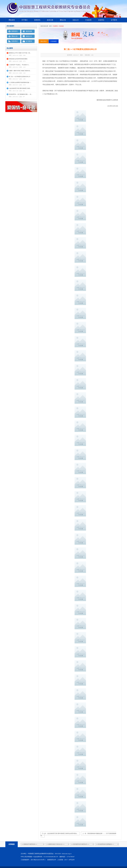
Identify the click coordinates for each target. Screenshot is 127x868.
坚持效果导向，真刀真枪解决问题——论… (21, 94)
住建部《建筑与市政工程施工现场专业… (20, 71)
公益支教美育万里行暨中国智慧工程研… (20, 88)
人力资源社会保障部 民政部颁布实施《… (20, 82)
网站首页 (12, 20)
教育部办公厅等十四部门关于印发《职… (20, 53)
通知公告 (63, 20)
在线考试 (101, 20)
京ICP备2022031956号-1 (38, 860)
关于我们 (25, 20)
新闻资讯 (37, 20)
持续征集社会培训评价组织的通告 (18, 59)
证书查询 (114, 20)
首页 (50, 26)
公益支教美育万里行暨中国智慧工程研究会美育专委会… (62, 833)
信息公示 (76, 20)
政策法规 (50, 20)
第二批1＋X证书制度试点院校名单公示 (20, 77)
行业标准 (88, 20)
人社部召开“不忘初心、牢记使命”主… (19, 65)
